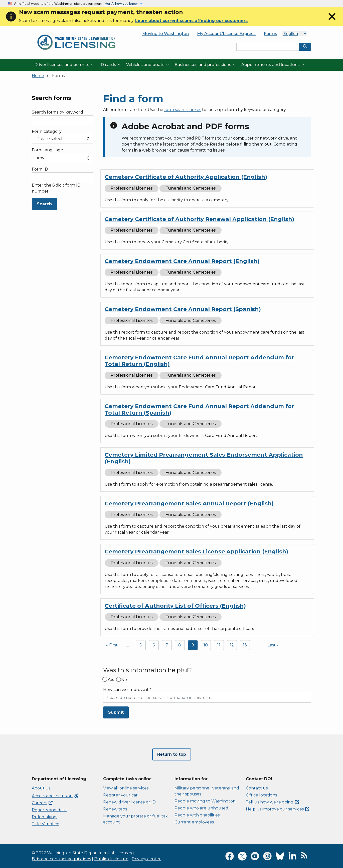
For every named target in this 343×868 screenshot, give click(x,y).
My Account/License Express (226, 34)
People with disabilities (197, 815)
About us (41, 788)
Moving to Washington (165, 34)
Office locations (261, 795)
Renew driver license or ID (129, 802)
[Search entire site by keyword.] (268, 47)
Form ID (40, 169)
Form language (47, 150)
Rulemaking (44, 817)
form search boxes (183, 110)
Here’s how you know (121, 4)
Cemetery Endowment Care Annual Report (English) (182, 261)
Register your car (120, 795)
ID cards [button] (110, 65)
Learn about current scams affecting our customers (191, 21)
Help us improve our (278, 809)
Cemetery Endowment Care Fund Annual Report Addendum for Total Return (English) (199, 361)
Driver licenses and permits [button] (64, 65)
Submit (116, 712)
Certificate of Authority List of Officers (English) (175, 606)
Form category (47, 131)
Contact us (257, 788)
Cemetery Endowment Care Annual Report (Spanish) (183, 309)
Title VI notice (46, 824)
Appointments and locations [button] (273, 65)
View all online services (126, 788)
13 (245, 645)
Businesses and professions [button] (205, 65)
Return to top (172, 754)
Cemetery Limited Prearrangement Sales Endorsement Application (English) (204, 458)
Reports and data (49, 810)
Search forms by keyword (57, 112)
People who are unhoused (201, 808)
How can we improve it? (127, 690)
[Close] (332, 21)
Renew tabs (115, 809)
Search (44, 204)
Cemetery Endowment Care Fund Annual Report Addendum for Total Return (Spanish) (199, 409)
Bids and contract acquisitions (61, 859)
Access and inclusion (55, 796)
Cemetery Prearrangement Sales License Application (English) (196, 552)
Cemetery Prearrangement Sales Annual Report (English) (189, 504)
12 (232, 645)
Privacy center (146, 859)
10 (206, 645)
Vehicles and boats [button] (148, 65)
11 (219, 645)
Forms (271, 34)
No (124, 680)
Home (38, 76)
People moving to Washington (205, 801)
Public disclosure (111, 859)
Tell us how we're (272, 802)
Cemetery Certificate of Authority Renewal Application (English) (199, 219)
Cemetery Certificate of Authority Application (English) (186, 177)
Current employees (194, 822)
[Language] (295, 34)
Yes (111, 680)
